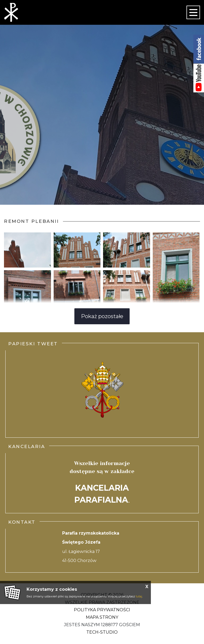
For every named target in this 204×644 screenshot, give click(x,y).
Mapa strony (102, 617)
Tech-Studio (102, 632)
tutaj (139, 596)
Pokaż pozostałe (102, 316)
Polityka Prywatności (102, 610)
